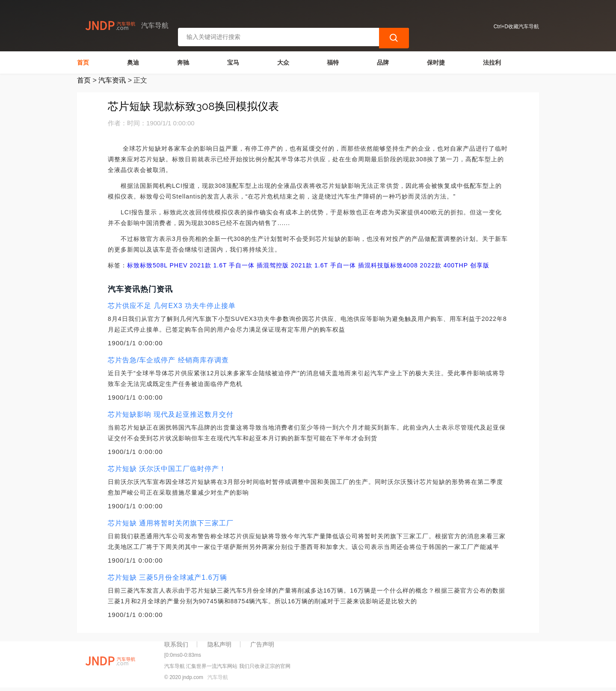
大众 (283, 62)
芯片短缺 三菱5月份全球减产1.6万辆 (167, 577)
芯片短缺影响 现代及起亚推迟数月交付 (171, 414)
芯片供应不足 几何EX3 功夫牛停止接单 (172, 306)
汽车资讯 (112, 80)
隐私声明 (219, 644)
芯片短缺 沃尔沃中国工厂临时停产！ (167, 469)
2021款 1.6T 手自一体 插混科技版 (339, 265)
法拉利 (492, 62)
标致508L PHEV (164, 265)
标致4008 (404, 265)
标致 (133, 265)
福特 (333, 62)
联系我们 (176, 644)
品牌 (383, 62)
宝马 (233, 62)
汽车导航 (218, 677)
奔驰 (183, 62)
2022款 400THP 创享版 (454, 265)
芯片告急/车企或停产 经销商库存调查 (168, 360)
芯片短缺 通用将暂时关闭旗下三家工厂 (171, 523)
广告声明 (262, 644)
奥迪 (133, 62)
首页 (83, 62)
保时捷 (436, 62)
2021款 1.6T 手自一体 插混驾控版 (238, 265)
